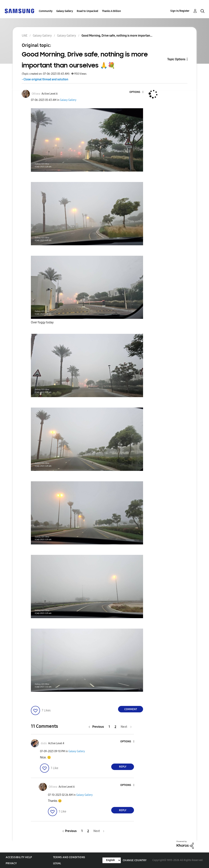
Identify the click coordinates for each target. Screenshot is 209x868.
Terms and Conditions (69, 857)
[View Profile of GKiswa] (36, 94)
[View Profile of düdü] (44, 743)
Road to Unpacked (87, 11)
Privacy (11, 863)
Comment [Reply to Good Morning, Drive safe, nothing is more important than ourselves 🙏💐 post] (131, 709)
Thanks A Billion (111, 11)
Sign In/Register (180, 11)
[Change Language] (112, 860)
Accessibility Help (19, 857)
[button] (137, 92)
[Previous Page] (97, 727)
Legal (57, 863)
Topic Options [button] (176, 59)
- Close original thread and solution (45, 79)
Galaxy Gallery (65, 11)
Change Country (135, 860)
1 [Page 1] (109, 727)
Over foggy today (42, 322)
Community (46, 11)
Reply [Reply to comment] (123, 767)
